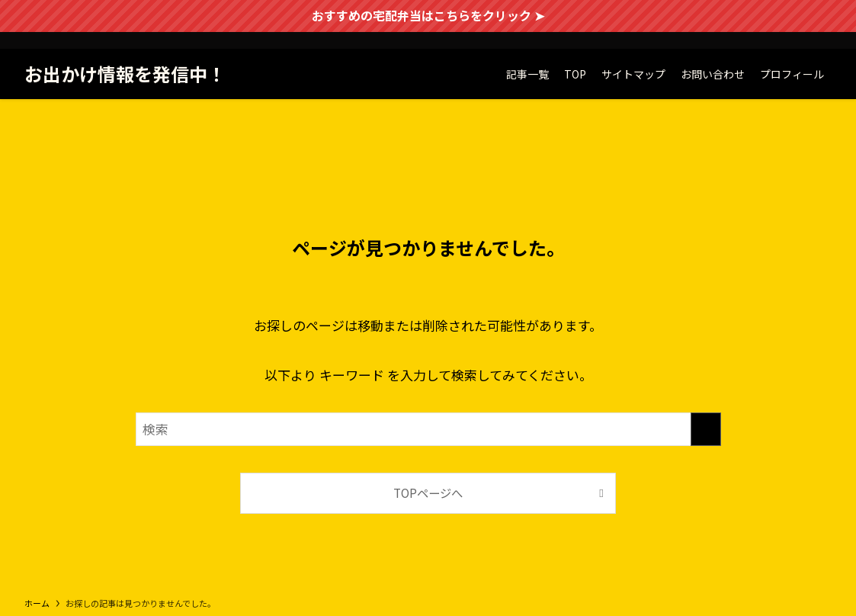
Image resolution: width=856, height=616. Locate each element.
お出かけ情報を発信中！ (125, 74)
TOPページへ (428, 492)
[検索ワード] (428, 429)
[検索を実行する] (706, 429)
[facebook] (782, 40)
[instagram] (822, 40)
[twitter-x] (802, 40)
